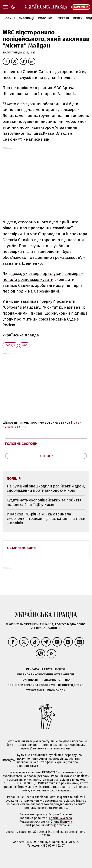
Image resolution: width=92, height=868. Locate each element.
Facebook (66, 94)
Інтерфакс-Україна (52, 762)
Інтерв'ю (62, 18)
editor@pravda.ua (57, 825)
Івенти (77, 18)
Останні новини (21, 548)
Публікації (27, 18)
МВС (25, 345)
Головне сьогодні (22, 444)
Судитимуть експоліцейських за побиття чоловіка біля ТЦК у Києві (44, 502)
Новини (9, 18)
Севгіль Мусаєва (60, 818)
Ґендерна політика (56, 680)
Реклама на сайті (39, 669)
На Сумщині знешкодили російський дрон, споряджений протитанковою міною (46, 488)
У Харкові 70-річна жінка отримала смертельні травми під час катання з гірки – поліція (46, 519)
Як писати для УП (71, 685)
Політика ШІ (30, 680)
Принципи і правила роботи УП (31, 685)
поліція (10, 345)
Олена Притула (61, 822)
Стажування (35, 690)
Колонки (45, 18)
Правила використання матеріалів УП (46, 674)
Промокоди (56, 690)
